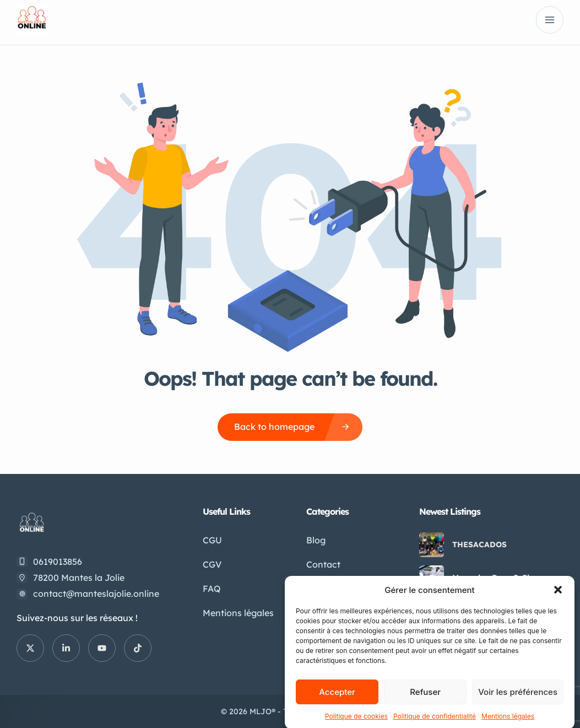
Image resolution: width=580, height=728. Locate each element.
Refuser (425, 703)
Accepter (337, 703)
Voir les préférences (518, 703)
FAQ (212, 589)
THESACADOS (479, 544)
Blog (316, 540)
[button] (558, 601)
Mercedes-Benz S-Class (497, 578)
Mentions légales (238, 613)
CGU (212, 540)
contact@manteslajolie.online (96, 594)
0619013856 (58, 562)
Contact (323, 564)
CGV (212, 564)
